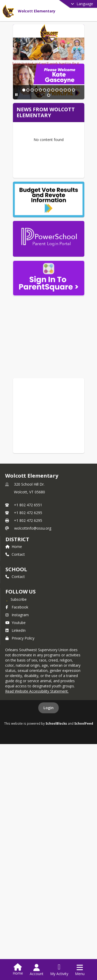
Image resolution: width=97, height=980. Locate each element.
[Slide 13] (71, 169)
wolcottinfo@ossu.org (33, 597)
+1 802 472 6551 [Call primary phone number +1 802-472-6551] (28, 574)
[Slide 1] (21, 169)
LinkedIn (16, 700)
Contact (15, 624)
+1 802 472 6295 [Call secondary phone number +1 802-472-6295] (28, 582)
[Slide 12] (66, 169)
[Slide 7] (46, 169)
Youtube (16, 692)
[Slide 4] (33, 169)
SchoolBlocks (56, 793)
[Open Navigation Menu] (80, 970)
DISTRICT (17, 609)
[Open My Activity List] (59, 970)
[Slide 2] (25, 169)
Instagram (17, 684)
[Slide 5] (38, 169)
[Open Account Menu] (37, 970)
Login (48, 777)
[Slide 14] (75, 169)
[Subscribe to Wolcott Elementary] (16, 669)
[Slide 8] (50, 169)
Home (14, 616)
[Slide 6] (42, 169)
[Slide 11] (62, 169)
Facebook (17, 676)
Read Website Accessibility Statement (36, 760)
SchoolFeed (84, 793)
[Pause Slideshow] (15, 169)
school (16, 639)
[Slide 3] (29, 169)
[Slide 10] (58, 169)
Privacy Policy (20, 707)
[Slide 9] (54, 169)
